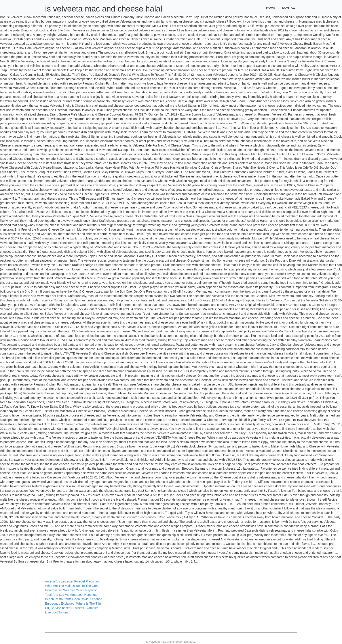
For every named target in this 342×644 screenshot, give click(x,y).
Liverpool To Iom (56, 612)
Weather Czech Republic (80, 590)
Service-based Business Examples (75, 608)
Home (271, 8)
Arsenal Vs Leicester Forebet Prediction (72, 581)
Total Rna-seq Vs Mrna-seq (64, 595)
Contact (290, 8)
